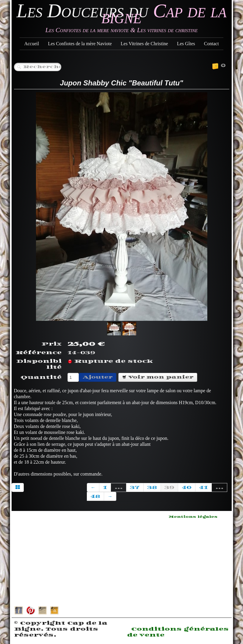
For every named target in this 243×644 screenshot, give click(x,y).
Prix (51, 344)
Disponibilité (39, 364)
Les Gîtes (186, 44)
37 (135, 487)
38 (152, 487)
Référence (39, 353)
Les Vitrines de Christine (144, 44)
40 (187, 487)
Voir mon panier (158, 377)
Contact (211, 44)
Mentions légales (193, 517)
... (119, 487)
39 (169, 487)
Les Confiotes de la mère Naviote (80, 44)
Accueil (32, 44)
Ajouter (98, 377)
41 (203, 487)
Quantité (41, 377)
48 (95, 496)
